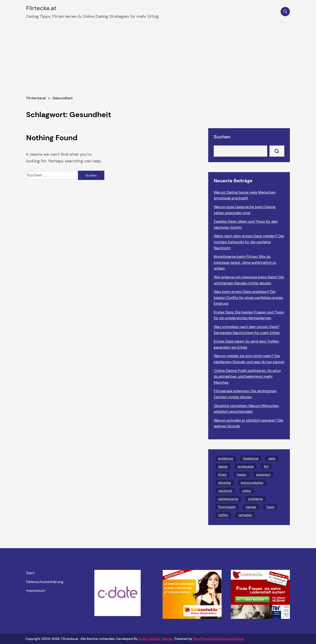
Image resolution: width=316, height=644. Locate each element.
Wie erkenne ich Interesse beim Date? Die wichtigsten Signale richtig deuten (249, 280)
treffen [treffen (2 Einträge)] (223, 515)
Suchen (222, 137)
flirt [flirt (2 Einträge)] (266, 466)
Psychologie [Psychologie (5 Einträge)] (227, 507)
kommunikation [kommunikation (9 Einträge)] (252, 483)
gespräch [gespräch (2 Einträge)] (263, 474)
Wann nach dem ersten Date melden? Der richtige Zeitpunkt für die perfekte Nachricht (249, 242)
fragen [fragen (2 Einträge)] (242, 474)
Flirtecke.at (41, 8)
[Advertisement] (158, 57)
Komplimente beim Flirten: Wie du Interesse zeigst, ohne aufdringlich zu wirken (245, 262)
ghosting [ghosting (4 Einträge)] (225, 483)
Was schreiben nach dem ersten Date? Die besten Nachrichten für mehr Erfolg (247, 330)
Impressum (36, 591)
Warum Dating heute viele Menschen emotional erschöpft (245, 195)
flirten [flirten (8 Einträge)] (222, 474)
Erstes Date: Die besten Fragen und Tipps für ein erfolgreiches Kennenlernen (249, 315)
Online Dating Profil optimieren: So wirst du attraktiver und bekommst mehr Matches (247, 377)
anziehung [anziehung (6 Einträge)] (226, 458)
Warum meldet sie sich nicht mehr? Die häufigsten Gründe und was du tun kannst (249, 359)
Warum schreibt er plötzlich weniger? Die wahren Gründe (248, 423)
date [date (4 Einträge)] (272, 458)
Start (30, 573)
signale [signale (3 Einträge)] (251, 507)
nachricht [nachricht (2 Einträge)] (225, 491)
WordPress (201, 639)
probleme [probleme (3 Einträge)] (256, 499)
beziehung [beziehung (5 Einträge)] (251, 458)
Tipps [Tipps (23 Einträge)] (270, 507)
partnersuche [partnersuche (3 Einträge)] (228, 499)
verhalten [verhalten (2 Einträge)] (245, 515)
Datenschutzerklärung (45, 582)
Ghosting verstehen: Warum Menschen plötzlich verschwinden (246, 409)
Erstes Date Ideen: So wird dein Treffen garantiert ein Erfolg (246, 344)
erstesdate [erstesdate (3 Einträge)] (246, 466)
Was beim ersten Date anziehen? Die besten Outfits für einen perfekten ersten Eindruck (248, 298)
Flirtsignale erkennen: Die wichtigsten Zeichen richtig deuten (245, 394)
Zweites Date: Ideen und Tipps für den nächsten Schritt (246, 224)
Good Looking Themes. (156, 639)
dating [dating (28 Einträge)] (223, 466)
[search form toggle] (285, 12)
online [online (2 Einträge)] (247, 491)
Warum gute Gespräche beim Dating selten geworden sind (245, 210)
